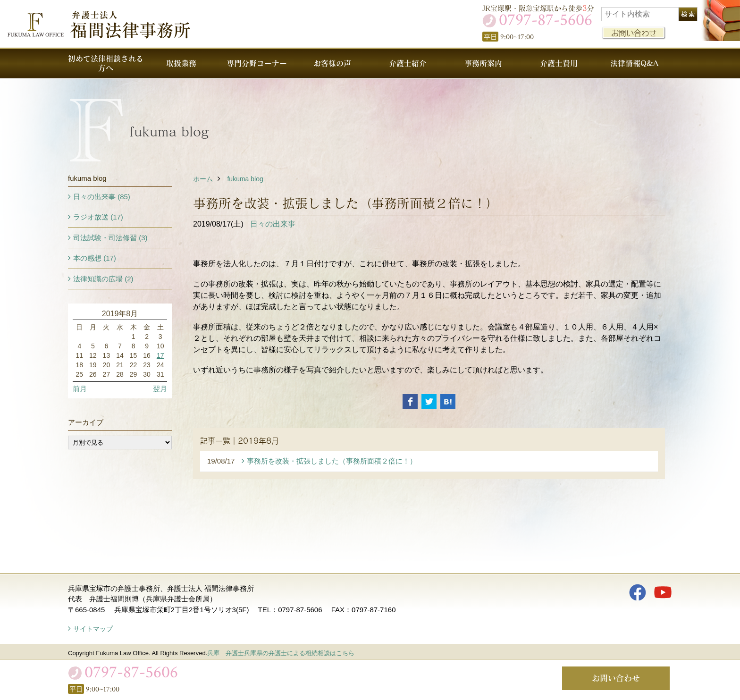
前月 (80, 389)
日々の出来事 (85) (102, 197)
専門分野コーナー (257, 63)
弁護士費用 (559, 63)
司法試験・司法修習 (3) (110, 238)
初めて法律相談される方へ (106, 63)
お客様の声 (332, 63)
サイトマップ (93, 629)
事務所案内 (483, 63)
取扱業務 (181, 63)
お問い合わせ (634, 33)
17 (160, 355)
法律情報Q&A (634, 63)
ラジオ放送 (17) (98, 217)
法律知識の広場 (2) (103, 279)
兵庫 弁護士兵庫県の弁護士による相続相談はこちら (281, 653)
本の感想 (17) (95, 258)
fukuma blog (245, 179)
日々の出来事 (273, 224)
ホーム (203, 179)
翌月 (160, 389)
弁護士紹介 (408, 63)
